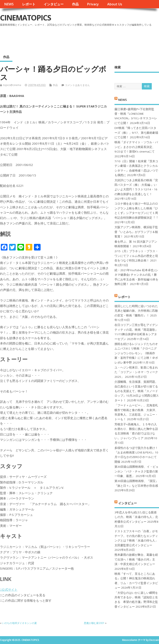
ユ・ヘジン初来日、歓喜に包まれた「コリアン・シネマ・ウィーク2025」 (136, 372)
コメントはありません (77, 85)
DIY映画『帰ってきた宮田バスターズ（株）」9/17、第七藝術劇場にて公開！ (136, 133)
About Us (115, 4)
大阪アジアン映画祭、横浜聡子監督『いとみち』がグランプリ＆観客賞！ (136, 232)
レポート (29, 4)
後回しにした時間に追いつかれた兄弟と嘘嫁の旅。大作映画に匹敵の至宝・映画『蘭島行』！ (136, 311)
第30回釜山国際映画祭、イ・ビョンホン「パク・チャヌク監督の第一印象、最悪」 (136, 471)
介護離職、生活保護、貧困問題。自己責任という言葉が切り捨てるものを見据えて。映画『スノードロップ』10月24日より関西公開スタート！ (137, 391)
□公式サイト (9, 589)
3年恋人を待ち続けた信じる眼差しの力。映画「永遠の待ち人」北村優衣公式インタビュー (136, 517)
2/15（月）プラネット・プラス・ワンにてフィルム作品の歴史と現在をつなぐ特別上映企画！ (136, 256)
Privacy (93, 4)
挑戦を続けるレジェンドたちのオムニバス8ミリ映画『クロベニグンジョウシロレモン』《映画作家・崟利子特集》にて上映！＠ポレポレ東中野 (136, 353)
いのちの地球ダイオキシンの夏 (19, 623)
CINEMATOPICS (25, 18)
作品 (75, 4)
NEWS (9, 4)
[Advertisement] (80, 39)
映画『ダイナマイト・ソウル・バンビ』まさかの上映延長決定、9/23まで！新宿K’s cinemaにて (136, 147)
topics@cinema (12, 85)
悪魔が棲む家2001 (94, 623)
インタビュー (54, 4)
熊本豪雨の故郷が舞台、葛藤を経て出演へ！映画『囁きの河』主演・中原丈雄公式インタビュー (136, 559)
